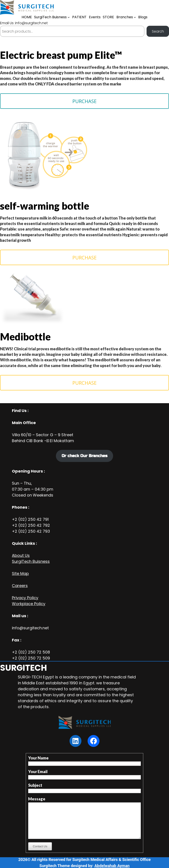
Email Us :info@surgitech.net (24, 23)
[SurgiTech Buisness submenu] (69, 17)
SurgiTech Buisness (31, 561)
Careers (20, 586)
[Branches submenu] (135, 17)
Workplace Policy (29, 604)
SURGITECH (23, 668)
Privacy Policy (25, 598)
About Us (21, 555)
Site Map (20, 573)
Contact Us (40, 846)
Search (158, 31)
